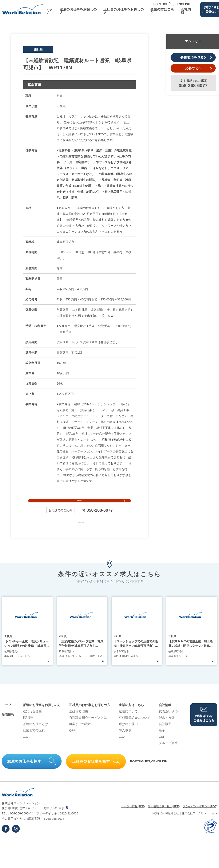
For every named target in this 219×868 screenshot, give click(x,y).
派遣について (128, 721)
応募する (79, 506)
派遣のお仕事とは (35, 734)
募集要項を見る (193, 57)
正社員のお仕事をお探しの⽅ (124, 11)
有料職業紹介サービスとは (88, 727)
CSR (162, 746)
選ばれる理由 (32, 721)
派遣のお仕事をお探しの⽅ (78, 11)
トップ (49, 11)
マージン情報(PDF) (133, 816)
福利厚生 (29, 727)
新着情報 (8, 724)
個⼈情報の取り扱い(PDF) (164, 816)
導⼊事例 (125, 740)
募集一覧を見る (79, 531)
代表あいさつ (168, 721)
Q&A (26, 746)
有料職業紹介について (135, 727)
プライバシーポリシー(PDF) (200, 816)
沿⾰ (162, 740)
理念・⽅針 (167, 727)
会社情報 (186, 11)
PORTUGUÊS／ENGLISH (149, 771)
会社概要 (165, 734)
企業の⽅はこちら (162, 11)
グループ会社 (168, 753)
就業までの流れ (34, 740)
